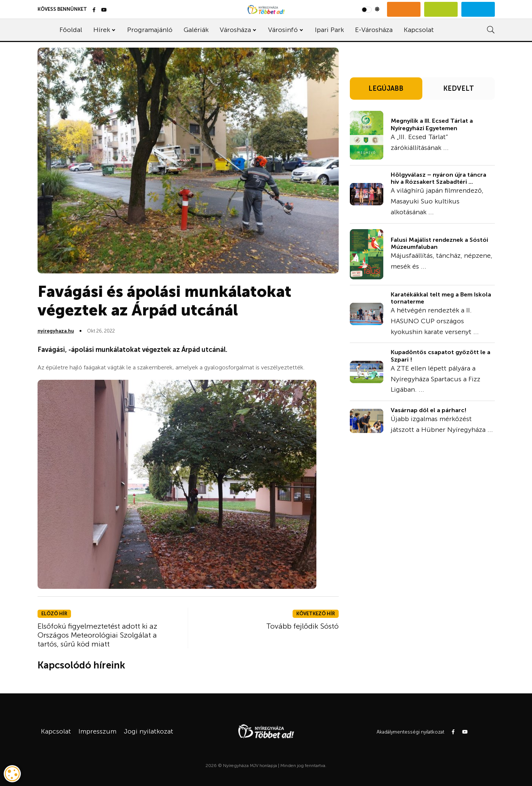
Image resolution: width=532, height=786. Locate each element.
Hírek (102, 30)
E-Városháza (374, 30)
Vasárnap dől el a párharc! (429, 410)
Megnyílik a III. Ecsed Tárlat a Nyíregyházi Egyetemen (432, 124)
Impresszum (97, 731)
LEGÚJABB (386, 89)
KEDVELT (459, 89)
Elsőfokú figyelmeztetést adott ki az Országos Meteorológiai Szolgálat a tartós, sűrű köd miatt (97, 635)
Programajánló (150, 30)
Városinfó (283, 30)
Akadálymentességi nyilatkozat (410, 732)
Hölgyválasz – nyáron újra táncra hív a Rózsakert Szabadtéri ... (439, 178)
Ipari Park (329, 30)
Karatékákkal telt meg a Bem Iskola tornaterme (441, 298)
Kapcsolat (419, 30)
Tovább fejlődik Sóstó (302, 626)
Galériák (196, 30)
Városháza (235, 30)
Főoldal (71, 30)
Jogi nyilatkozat (149, 731)
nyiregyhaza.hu (56, 331)
